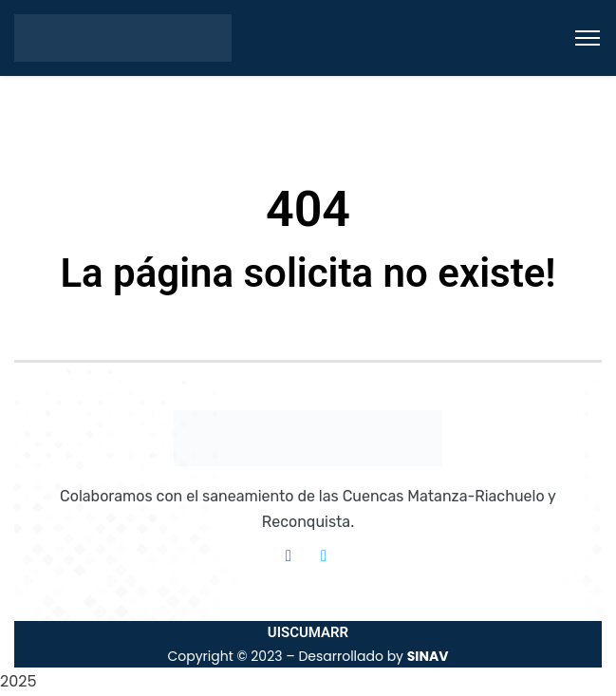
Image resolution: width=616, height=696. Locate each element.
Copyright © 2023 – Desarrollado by (308, 656)
